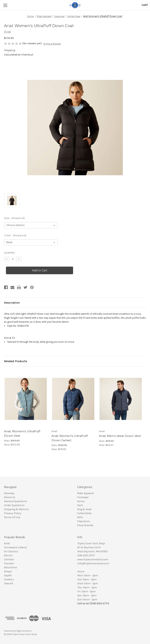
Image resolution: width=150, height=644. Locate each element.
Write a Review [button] (52, 44)
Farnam (9, 563)
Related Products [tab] (15, 361)
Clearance (83, 521)
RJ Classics (11, 551)
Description (12, 303)
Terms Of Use (12, 517)
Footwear (83, 497)
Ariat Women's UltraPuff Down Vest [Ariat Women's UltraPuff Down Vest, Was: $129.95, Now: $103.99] (22, 433)
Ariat (7, 543)
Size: (14, 218)
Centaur (9, 559)
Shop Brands (85, 525)
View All (9, 583)
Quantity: (10, 252)
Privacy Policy (13, 513)
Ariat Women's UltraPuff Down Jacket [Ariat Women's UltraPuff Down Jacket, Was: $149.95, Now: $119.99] (70, 438)
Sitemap (9, 493)
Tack (80, 505)
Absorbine (10, 567)
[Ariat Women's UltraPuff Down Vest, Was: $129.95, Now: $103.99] (26, 399)
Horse (81, 501)
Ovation (9, 579)
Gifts (80, 517)
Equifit (8, 575)
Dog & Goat (84, 509)
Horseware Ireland (15, 547)
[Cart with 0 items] (145, 5)
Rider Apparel (85, 493)
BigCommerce (24, 631)
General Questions (15, 501)
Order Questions (14, 505)
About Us (10, 497)
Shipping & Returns (16, 509)
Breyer (8, 571)
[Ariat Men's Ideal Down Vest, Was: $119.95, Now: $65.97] (121, 399)
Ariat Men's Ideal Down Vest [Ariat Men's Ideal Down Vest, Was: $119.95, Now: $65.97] (120, 436)
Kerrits (8, 555)
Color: (15, 235)
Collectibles (84, 513)
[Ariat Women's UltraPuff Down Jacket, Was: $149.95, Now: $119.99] (73, 399)
